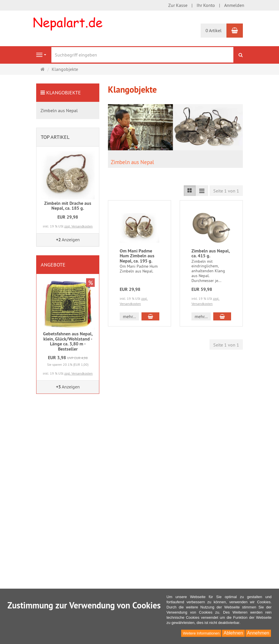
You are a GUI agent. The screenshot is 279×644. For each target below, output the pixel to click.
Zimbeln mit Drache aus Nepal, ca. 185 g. (68, 206)
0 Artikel (214, 30)
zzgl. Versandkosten (79, 226)
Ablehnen (233, 633)
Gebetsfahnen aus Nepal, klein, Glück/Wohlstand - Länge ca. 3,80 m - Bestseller (68, 341)
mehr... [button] (129, 316)
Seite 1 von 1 (226, 191)
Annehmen (258, 633)
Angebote (53, 265)
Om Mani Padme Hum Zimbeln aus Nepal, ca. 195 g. (137, 256)
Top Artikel (55, 137)
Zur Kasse (178, 5)
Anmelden (234, 5)
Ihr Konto (206, 5)
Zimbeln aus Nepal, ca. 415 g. (211, 253)
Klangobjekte (64, 93)
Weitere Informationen (201, 633)
